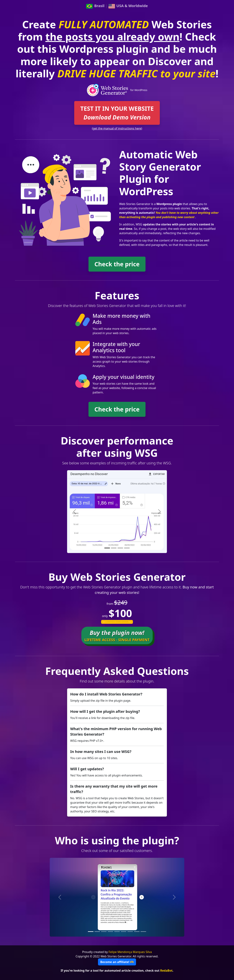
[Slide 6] (124, 932)
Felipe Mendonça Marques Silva (130, 952)
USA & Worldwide (128, 6)
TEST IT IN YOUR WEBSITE (117, 113)
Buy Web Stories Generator (117, 577)
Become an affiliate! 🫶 (117, 962)
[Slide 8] (137, 932)
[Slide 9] (143, 932)
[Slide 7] (130, 932)
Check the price (117, 264)
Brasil (95, 6)
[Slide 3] (120, 548)
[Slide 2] (114, 548)
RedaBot (166, 971)
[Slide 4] (127, 548)
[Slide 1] (107, 548)
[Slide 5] (117, 932)
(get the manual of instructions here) (117, 128)
